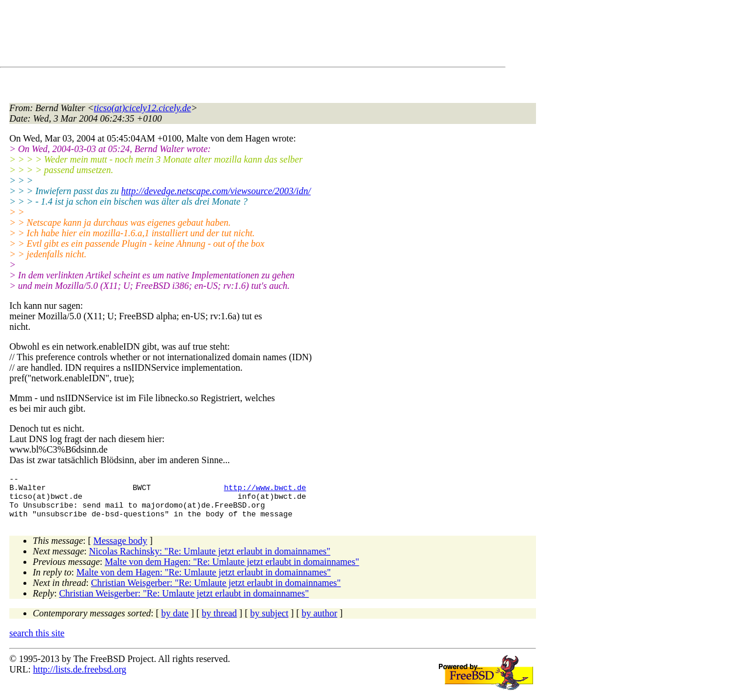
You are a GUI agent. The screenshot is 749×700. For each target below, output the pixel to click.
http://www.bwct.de (265, 491)
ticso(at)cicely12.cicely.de (142, 108)
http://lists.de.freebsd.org (79, 678)
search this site (37, 642)
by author (319, 622)
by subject (269, 622)
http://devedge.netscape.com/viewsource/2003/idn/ (216, 191)
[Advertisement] (222, 36)
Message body (121, 549)
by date (175, 622)
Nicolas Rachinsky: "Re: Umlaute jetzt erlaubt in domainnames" (210, 560)
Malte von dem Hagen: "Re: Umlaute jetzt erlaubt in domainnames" (232, 570)
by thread (219, 622)
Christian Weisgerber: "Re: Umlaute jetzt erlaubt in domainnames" (216, 592)
